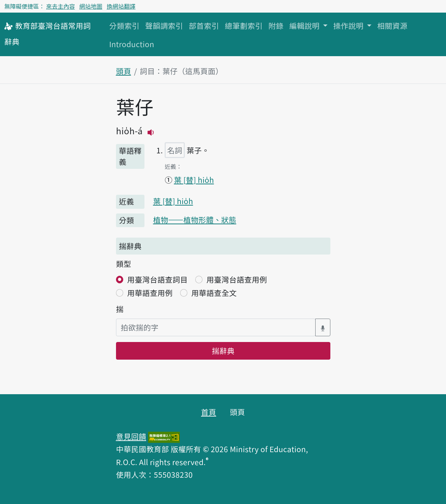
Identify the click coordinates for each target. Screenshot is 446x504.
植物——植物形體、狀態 (195, 220)
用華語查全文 (214, 293)
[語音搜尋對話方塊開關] (323, 327)
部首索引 (204, 26)
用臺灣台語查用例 (237, 279)
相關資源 (392, 26)
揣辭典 (223, 351)
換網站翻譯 (121, 6)
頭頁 (124, 71)
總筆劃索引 (244, 26)
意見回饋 (131, 436)
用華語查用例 (150, 293)
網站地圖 (91, 6)
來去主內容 (61, 6)
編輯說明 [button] (305, 26)
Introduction (132, 44)
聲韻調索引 (164, 26)
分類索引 (124, 26)
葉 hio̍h (194, 180)
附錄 (276, 26)
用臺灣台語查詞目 (157, 279)
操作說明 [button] (349, 26)
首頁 (209, 412)
